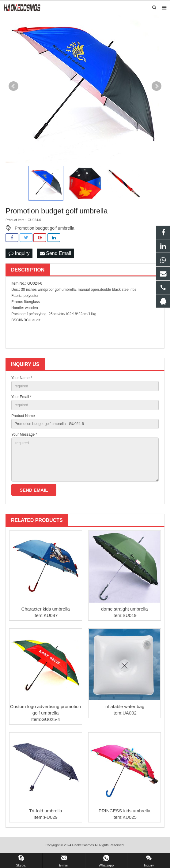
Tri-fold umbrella (46, 811)
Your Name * (22, 378)
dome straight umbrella (125, 609)
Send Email (55, 253)
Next (157, 86)
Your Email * (21, 397)
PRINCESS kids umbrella (125, 811)
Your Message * (24, 434)
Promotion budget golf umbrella (45, 228)
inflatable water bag (124, 706)
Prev (13, 86)
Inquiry (19, 253)
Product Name (23, 416)
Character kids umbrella (46, 609)
